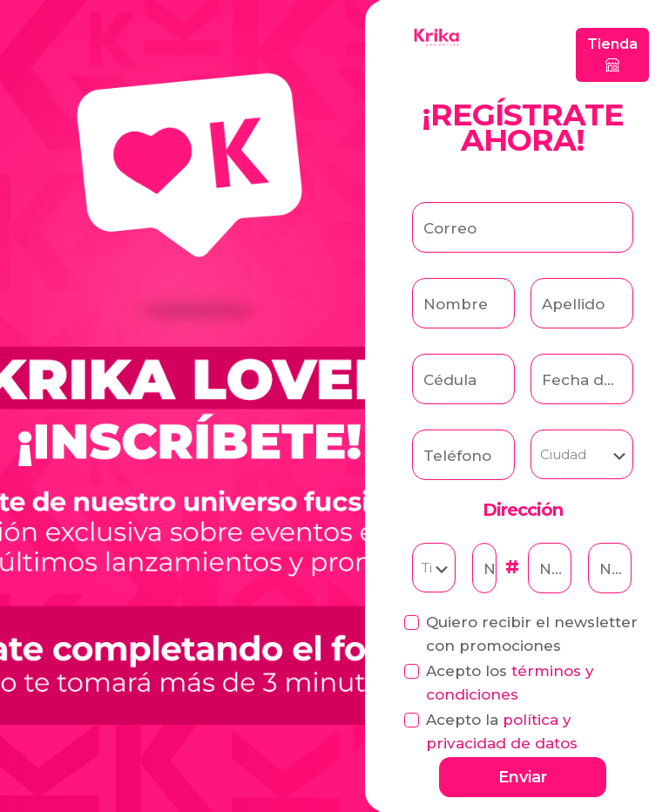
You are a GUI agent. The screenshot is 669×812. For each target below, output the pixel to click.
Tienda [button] (612, 54)
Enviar (523, 777)
